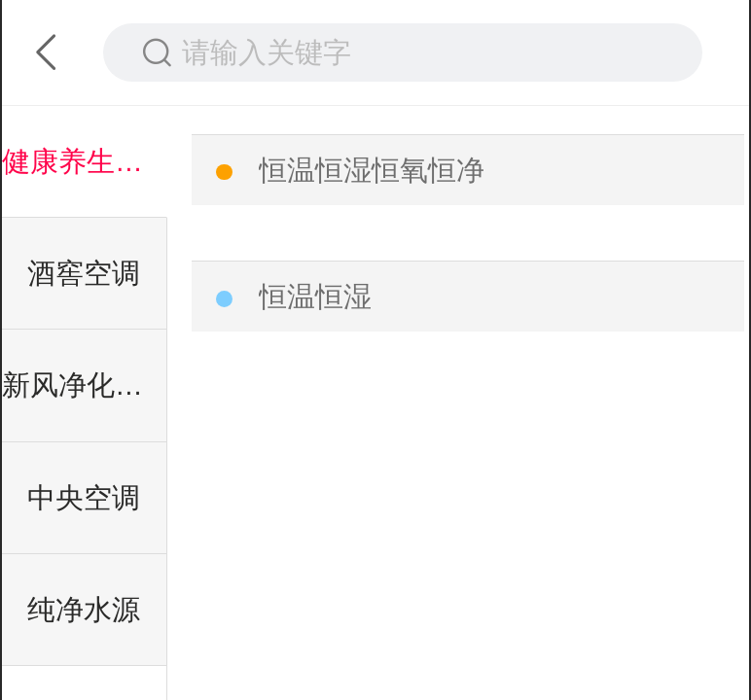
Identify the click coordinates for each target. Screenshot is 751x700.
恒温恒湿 (315, 297)
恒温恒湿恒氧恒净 (372, 170)
